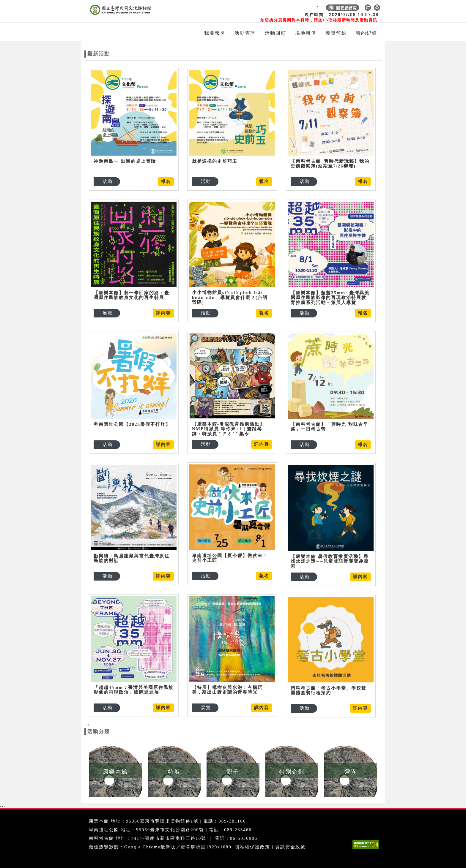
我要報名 (215, 33)
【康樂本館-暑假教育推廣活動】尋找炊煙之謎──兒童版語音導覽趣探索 (330, 561)
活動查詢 (245, 33)
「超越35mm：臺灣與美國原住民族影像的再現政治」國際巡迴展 (134, 690)
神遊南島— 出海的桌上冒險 (125, 161)
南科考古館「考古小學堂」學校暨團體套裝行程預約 (329, 691)
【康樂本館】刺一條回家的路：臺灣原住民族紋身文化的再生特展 (132, 295)
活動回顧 (275, 33)
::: (316, 5)
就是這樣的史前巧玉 (215, 161)
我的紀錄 (366, 33)
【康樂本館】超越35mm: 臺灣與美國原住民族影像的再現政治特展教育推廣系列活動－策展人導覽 (330, 298)
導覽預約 (336, 33)
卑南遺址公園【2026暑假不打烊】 (132, 424)
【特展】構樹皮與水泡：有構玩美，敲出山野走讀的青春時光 (227, 690)
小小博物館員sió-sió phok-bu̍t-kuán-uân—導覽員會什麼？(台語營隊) (230, 297)
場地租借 (306, 33)
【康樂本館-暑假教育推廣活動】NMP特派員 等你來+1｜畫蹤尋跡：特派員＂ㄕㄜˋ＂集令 (228, 429)
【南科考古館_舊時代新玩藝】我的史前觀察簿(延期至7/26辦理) (330, 164)
